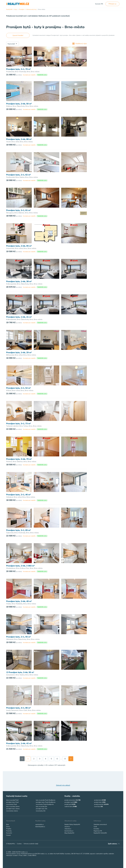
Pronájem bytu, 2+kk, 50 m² (19, 104)
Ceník (95, 827)
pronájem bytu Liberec (13, 809)
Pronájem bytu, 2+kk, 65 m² (19, 246)
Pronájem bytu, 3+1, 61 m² (19, 210)
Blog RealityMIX (69, 833)
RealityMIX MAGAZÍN (100, 833)
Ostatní (8, 835)
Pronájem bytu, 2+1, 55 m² (19, 637)
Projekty (9, 829)
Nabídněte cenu (42, 75)
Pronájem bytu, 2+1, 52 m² (19, 388)
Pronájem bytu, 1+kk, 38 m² (19, 282)
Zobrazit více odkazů (63, 785)
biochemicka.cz (69, 831)
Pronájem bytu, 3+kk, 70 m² (19, 459)
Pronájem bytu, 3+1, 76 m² (19, 69)
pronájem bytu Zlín (42, 809)
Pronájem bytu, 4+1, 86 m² (19, 708)
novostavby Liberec (12, 811)
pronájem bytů (69, 802)
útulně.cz (67, 827)
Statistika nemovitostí (100, 824)
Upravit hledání (18, 35)
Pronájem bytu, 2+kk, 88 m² (19, 139)
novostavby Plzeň (12, 804)
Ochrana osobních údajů (31, 844)
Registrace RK (98, 831)
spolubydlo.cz (39, 824)
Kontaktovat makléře (29, 75)
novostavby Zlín (41, 811)
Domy (8, 827)
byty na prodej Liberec (13, 807)
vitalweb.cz (68, 829)
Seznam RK (99, 4)
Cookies (19, 844)
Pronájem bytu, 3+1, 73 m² (19, 424)
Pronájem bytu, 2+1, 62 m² (19, 175)
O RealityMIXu (11, 844)
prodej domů (98, 800)
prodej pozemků (99, 804)
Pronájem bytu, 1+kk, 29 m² (19, 353)
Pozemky (9, 831)
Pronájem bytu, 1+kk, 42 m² (19, 743)
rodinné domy (69, 807)
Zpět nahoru (112, 844)
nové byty (97, 807)
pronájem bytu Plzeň (12, 802)
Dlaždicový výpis (80, 44)
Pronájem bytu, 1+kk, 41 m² (19, 317)
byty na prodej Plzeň (12, 800)
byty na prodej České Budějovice (46, 800)
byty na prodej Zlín (41, 807)
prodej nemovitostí (70, 800)
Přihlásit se (112, 4)
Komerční (9, 833)
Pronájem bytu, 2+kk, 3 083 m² (20, 566)
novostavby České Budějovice (45, 804)
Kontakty (96, 829)
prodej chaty (98, 802)
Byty (8, 824)
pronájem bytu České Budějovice (46, 802)
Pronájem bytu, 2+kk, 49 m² (19, 601)
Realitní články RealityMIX (72, 824)
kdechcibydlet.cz (40, 827)
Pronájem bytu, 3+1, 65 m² (19, 530)
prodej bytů (68, 804)
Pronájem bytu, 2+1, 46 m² (19, 495)
